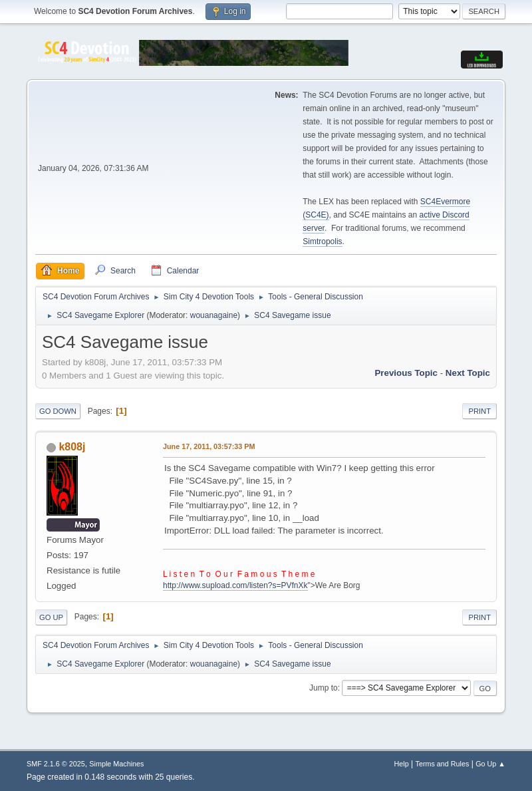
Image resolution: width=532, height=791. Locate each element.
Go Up (51, 617)
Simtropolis (322, 241)
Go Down (58, 411)
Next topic (468, 373)
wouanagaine (214, 315)
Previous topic (406, 373)
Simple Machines (116, 764)
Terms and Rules (443, 764)
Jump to (324, 688)
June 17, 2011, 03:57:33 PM (209, 446)
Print (479, 411)
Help (402, 764)
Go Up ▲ (490, 764)
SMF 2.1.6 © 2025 (56, 764)
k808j (72, 447)
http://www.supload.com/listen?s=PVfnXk (235, 585)
